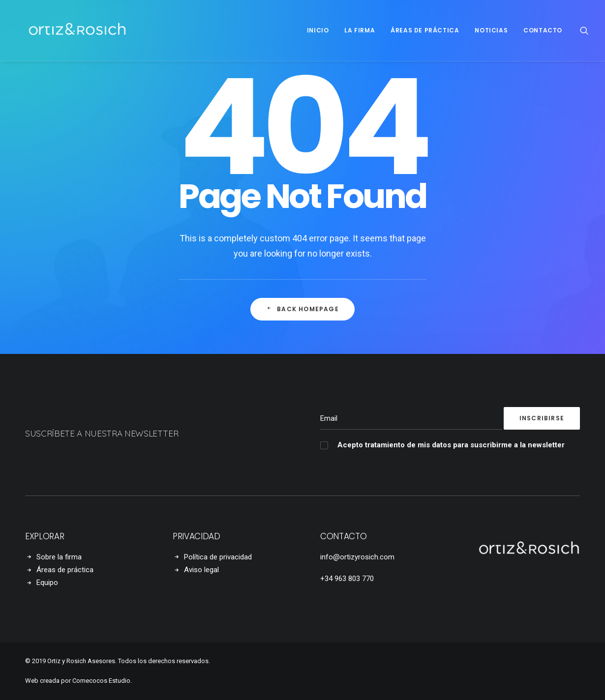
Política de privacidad (218, 557)
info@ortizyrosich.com (357, 557)
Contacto (543, 30)
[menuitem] (318, 30)
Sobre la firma (59, 557)
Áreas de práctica (425, 30)
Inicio (318, 30)
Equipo (47, 583)
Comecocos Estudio (101, 681)
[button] (584, 30)
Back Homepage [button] (302, 309)
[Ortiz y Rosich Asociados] (65, 30)
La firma (360, 30)
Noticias (491, 30)
